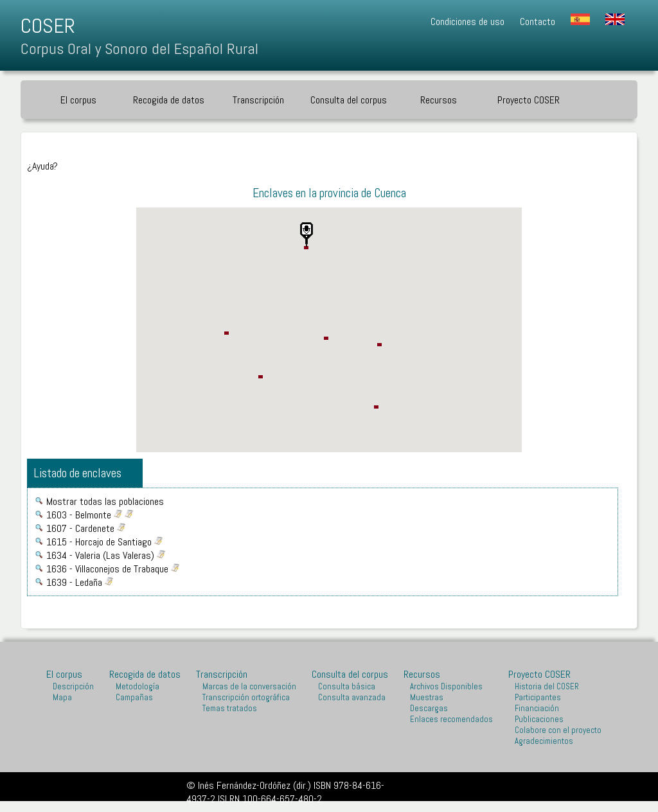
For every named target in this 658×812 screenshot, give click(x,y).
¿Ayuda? (42, 166)
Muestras (427, 697)
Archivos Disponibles (446, 686)
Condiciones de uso (467, 22)
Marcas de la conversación (249, 686)
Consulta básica (347, 686)
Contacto (538, 22)
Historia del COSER (547, 686)
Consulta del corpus (349, 100)
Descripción (73, 686)
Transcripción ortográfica (246, 697)
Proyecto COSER (529, 100)
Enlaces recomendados (451, 719)
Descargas (429, 708)
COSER (48, 26)
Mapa (62, 697)
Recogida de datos (169, 100)
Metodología (138, 686)
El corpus (78, 100)
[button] (307, 234)
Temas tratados (230, 708)
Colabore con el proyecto (558, 730)
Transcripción (258, 100)
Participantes (538, 697)
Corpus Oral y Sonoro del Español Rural (139, 49)
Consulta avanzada (352, 697)
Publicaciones (539, 719)
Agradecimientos (544, 741)
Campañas (134, 697)
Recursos (439, 100)
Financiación (537, 708)
